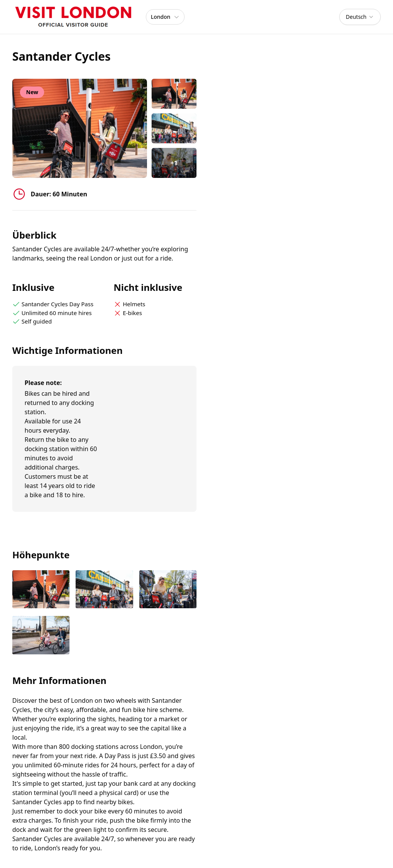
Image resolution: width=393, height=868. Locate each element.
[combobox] (360, 17)
